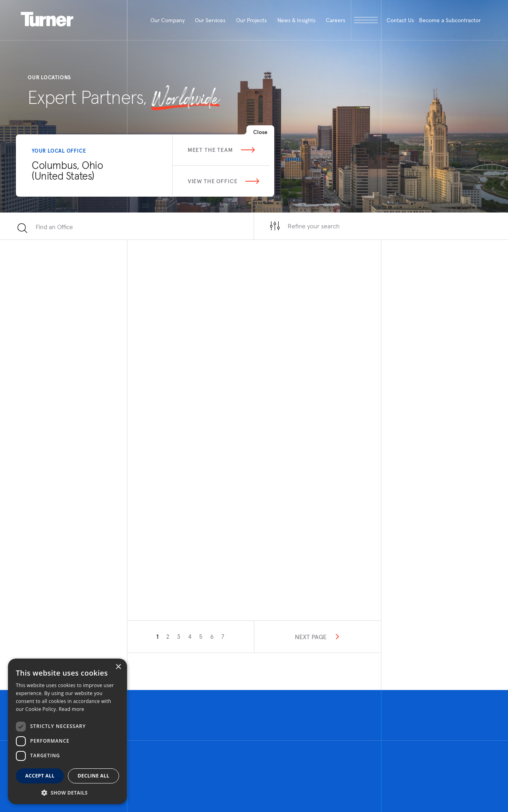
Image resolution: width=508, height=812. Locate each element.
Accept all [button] (40, 776)
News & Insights (296, 20)
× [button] (118, 667)
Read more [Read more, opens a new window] (71, 709)
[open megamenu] (366, 20)
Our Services (210, 20)
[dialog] (67, 731)
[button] (67, 792)
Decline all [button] (94, 776)
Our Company (167, 20)
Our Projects (251, 20)
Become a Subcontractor (450, 20)
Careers (336, 20)
